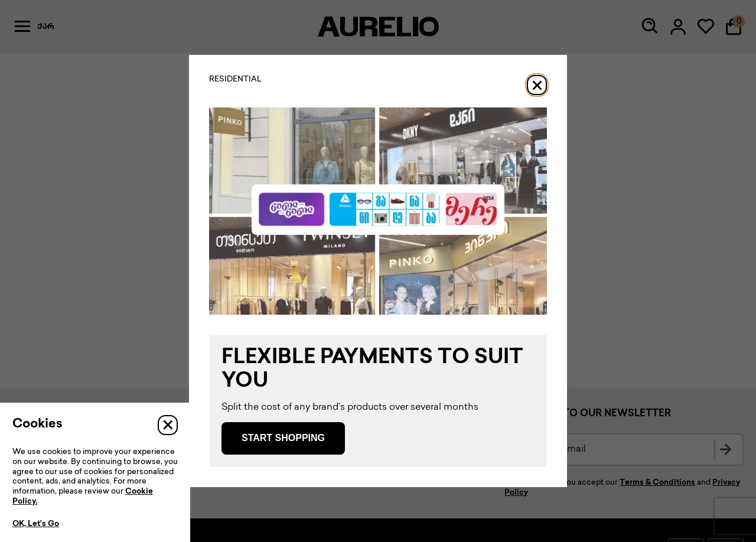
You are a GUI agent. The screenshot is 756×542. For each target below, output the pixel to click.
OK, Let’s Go (36, 524)
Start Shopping (283, 438)
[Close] (537, 85)
